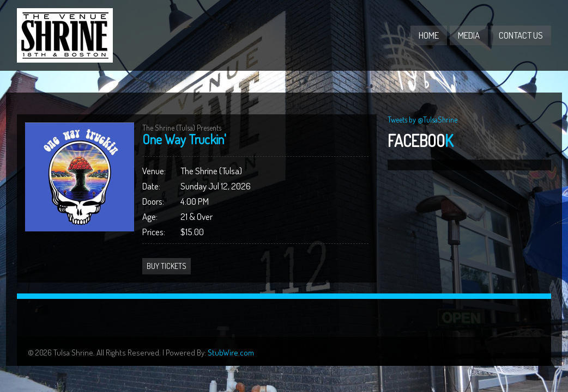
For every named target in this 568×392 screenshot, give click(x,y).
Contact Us (521, 35)
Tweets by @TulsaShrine (422, 120)
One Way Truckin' (184, 139)
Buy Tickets (167, 266)
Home (429, 35)
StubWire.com (231, 353)
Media (469, 35)
